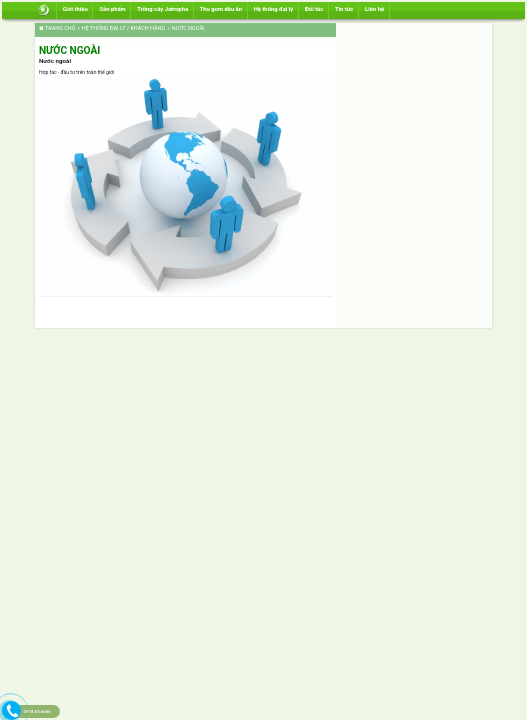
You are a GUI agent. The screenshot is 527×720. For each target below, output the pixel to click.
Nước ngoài (186, 28)
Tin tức (344, 9)
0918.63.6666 (36, 711)
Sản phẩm (112, 9)
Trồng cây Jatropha (162, 9)
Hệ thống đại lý (274, 9)
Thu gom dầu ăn (221, 9)
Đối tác (314, 9)
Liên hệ (374, 9)
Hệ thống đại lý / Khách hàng (121, 28)
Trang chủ (57, 28)
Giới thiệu (75, 9)
